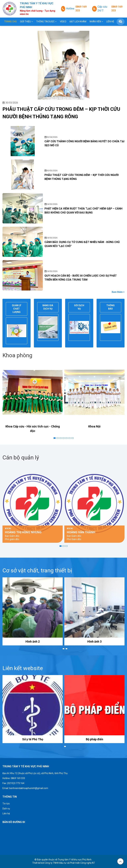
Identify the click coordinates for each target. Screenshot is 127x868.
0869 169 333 (81, 9)
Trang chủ (10, 22)
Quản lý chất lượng (17, 309)
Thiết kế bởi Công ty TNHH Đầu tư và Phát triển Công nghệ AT (64, 863)
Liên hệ (110, 22)
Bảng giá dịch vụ (48, 307)
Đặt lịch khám (78, 22)
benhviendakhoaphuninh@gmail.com (29, 788)
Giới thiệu (26, 22)
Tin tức (6, 804)
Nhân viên (96, 22)
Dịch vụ (6, 809)
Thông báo (110, 307)
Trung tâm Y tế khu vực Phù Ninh (75, 860)
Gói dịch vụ (79, 307)
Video (63, 22)
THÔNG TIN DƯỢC (46, 22)
